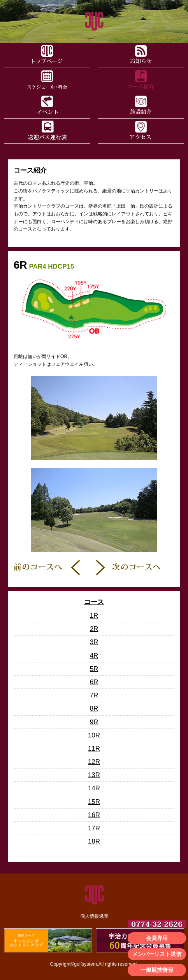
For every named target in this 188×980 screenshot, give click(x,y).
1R (94, 616)
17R (94, 828)
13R (94, 775)
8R (94, 708)
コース (94, 602)
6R (94, 682)
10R (94, 735)
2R (94, 629)
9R (94, 722)
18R (94, 841)
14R (94, 788)
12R (94, 762)
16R (94, 815)
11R (94, 749)
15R (94, 802)
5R (94, 669)
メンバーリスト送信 (157, 954)
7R (94, 695)
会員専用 (157, 938)
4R (94, 656)
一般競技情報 (157, 970)
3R (94, 642)
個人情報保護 (94, 916)
